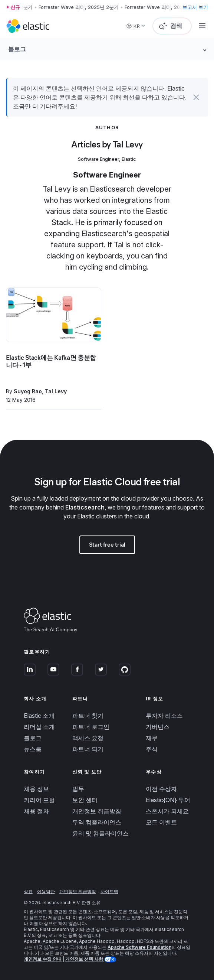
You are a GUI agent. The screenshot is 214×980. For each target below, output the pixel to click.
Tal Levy (56, 391)
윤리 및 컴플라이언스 (101, 833)
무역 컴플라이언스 (97, 822)
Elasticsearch (85, 507)
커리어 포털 (39, 800)
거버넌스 (158, 727)
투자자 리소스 (164, 716)
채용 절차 (36, 811)
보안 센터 (85, 800)
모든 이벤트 (161, 822)
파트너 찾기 (88, 716)
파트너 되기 (88, 749)
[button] (196, 97)
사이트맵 (109, 891)
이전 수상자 (161, 789)
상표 (28, 891)
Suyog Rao (28, 391)
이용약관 (46, 891)
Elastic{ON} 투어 (168, 800)
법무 (78, 789)
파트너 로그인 (91, 727)
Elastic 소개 (39, 716)
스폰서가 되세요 (167, 811)
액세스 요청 (88, 738)
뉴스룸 (33, 749)
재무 (152, 738)
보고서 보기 (195, 7)
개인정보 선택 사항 (85, 959)
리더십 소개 (39, 727)
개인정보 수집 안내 (43, 959)
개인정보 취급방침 (97, 811)
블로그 (33, 738)
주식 (152, 749)
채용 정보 (36, 789)
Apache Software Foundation (139, 947)
